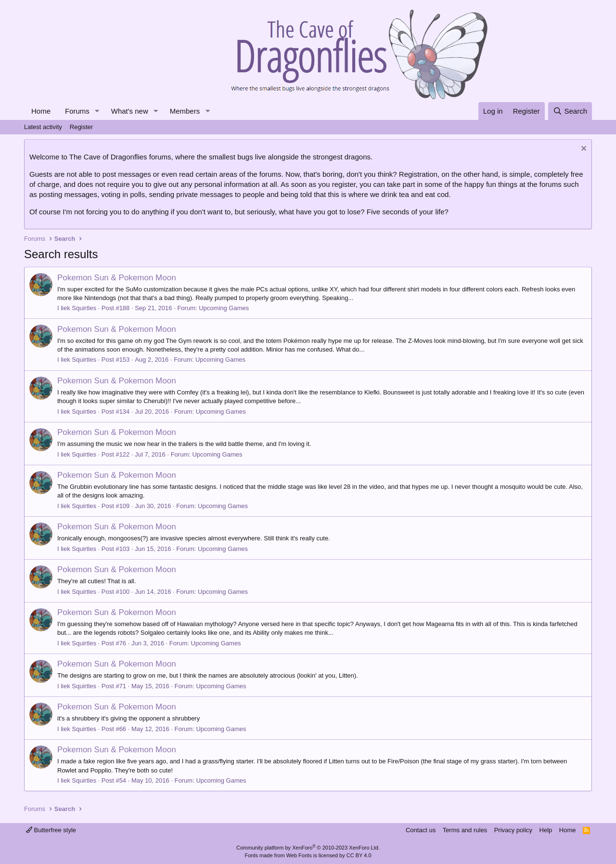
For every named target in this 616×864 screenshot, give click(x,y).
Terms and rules (465, 830)
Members (185, 111)
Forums (77, 111)
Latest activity (43, 127)
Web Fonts (299, 855)
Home (41, 111)
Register (81, 127)
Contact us (421, 830)
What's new (130, 111)
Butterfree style (51, 830)
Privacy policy (513, 830)
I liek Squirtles (77, 308)
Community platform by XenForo (308, 848)
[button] (97, 111)
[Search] (570, 111)
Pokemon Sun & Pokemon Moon (117, 278)
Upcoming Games (224, 308)
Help (546, 830)
